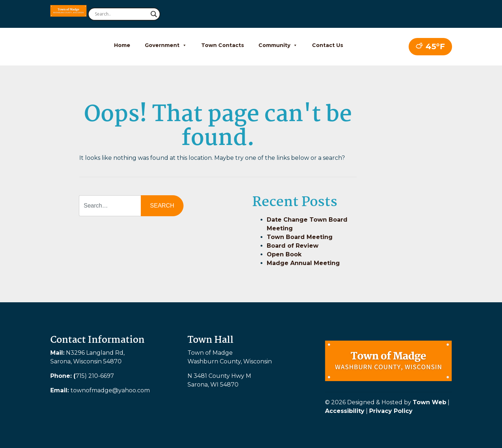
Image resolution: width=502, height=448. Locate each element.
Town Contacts (223, 45)
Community (278, 45)
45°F (430, 46)
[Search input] (121, 14)
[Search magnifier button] (154, 14)
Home (122, 45)
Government (166, 45)
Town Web (429, 402)
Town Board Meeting (300, 237)
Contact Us (328, 45)
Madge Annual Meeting (303, 263)
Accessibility (345, 411)
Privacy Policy (391, 411)
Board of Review (293, 246)
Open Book (284, 254)
